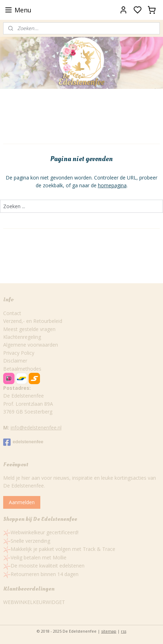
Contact (12, 313)
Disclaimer (15, 361)
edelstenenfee (23, 442)
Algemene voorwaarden (31, 345)
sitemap (109, 631)
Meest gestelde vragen (29, 329)
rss (124, 631)
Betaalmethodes (22, 369)
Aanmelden (22, 502)
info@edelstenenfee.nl (36, 428)
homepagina (112, 185)
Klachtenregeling (22, 337)
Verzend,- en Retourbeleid (33, 321)
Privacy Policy (19, 353)
